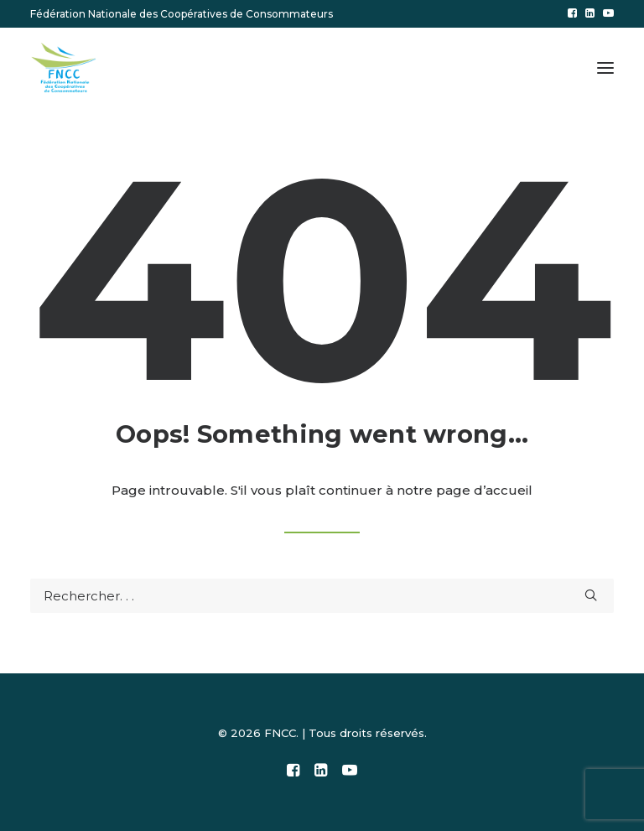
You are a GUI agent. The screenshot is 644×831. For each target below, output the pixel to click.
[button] (572, 13)
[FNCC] (65, 68)
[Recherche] (322, 596)
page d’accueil (484, 490)
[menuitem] (572, 13)
